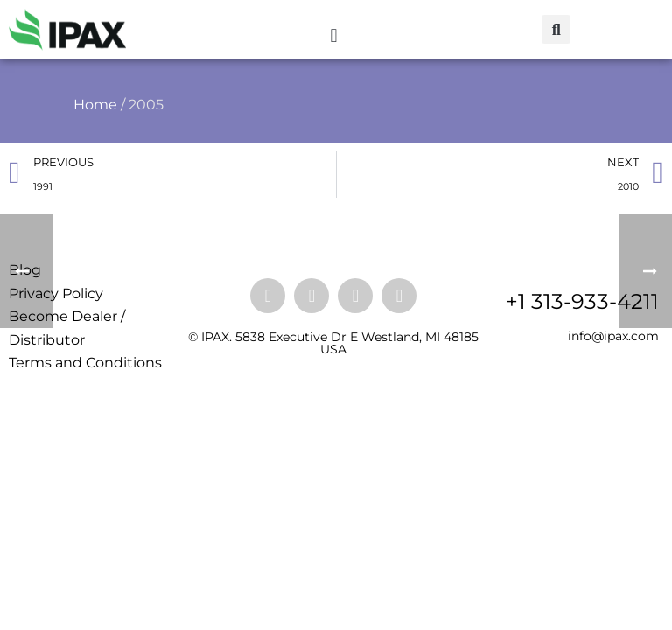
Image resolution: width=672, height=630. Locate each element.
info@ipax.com (613, 336)
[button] (334, 36)
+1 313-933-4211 (582, 301)
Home (95, 105)
